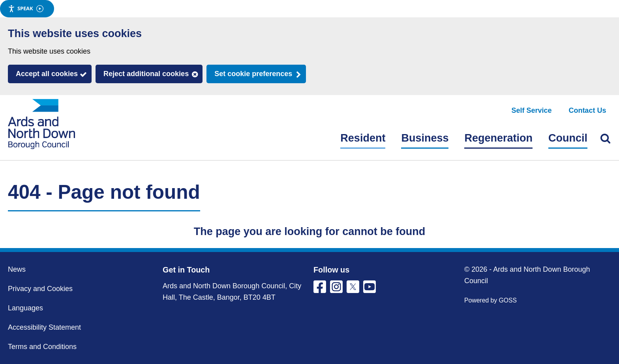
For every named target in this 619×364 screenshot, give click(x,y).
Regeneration (498, 138)
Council (568, 138)
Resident (363, 138)
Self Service (532, 110)
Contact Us (587, 110)
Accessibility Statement (44, 327)
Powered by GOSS (491, 300)
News (17, 269)
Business (425, 138)
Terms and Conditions (42, 347)
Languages (25, 308)
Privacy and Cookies (40, 289)
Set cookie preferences (253, 74)
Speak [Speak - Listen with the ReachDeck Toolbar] (26, 8)
